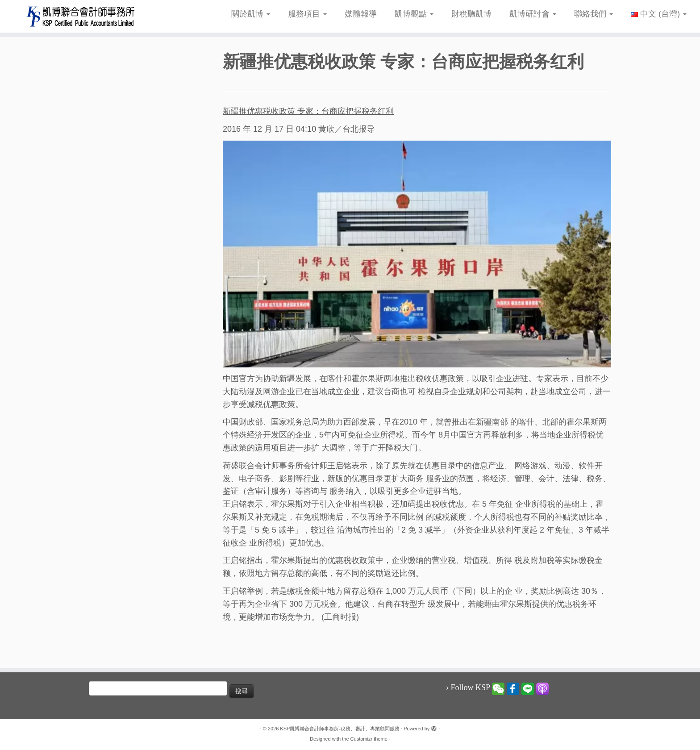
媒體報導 (361, 14)
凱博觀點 (414, 14)
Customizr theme (369, 739)
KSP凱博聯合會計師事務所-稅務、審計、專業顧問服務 (340, 729)
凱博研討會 (533, 14)
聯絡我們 (594, 14)
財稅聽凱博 (471, 14)
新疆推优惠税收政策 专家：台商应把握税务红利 (308, 111)
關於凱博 (251, 14)
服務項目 (307, 14)
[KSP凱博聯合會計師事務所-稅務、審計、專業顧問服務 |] (81, 16)
